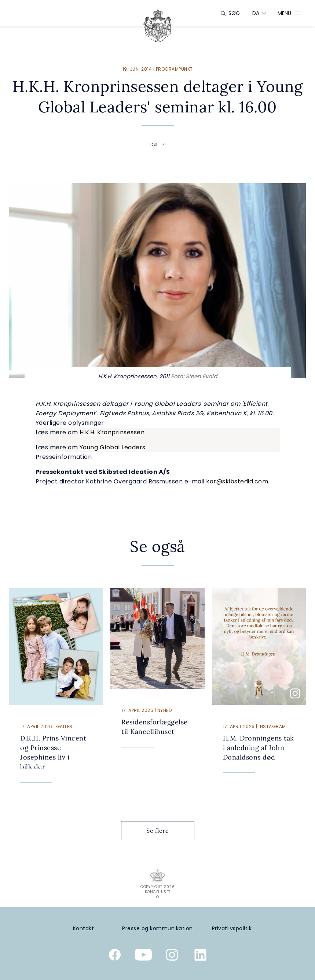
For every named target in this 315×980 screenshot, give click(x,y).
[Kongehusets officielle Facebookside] (115, 956)
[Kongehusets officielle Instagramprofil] (172, 956)
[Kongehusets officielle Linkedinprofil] (201, 956)
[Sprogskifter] (256, 13)
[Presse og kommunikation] (157, 929)
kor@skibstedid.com (237, 481)
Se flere (163, 831)
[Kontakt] (83, 929)
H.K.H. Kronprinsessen (112, 432)
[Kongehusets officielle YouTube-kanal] (143, 956)
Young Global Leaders (113, 447)
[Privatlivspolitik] (232, 929)
